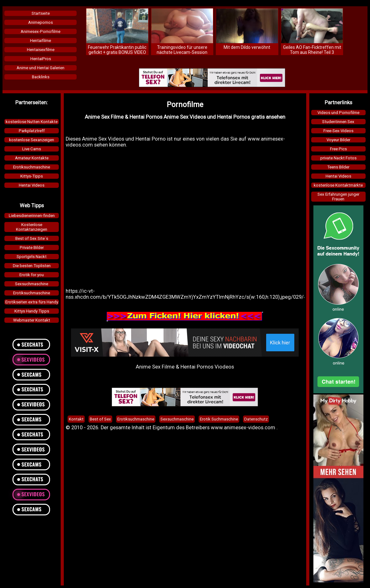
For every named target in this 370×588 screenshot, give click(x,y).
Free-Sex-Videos (338, 131)
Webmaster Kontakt (32, 320)
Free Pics (338, 149)
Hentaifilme (41, 41)
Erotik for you (32, 275)
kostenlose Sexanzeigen (32, 140)
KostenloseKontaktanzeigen (32, 227)
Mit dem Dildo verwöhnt (247, 47)
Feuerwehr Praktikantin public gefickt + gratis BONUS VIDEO (117, 50)
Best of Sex (100, 419)
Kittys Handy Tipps (32, 311)
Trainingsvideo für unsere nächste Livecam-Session (182, 50)
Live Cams (32, 149)
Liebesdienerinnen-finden (32, 216)
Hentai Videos (32, 185)
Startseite (41, 13)
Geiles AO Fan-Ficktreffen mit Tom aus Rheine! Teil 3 (312, 50)
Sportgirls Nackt (32, 257)
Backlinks (41, 77)
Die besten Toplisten (32, 266)
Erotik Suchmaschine (219, 419)
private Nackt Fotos (338, 158)
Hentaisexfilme (41, 50)
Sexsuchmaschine (32, 284)
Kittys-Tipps (32, 176)
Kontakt (76, 419)
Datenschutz (256, 419)
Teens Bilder (338, 167)
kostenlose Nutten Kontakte (32, 122)
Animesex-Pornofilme (41, 31)
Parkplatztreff (32, 131)
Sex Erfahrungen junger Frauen (338, 197)
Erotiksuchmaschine (32, 167)
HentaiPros (41, 59)
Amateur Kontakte (32, 158)
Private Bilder (32, 248)
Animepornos (41, 22)
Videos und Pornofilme (338, 113)
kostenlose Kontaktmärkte (338, 185)
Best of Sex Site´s (32, 238)
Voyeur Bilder (338, 140)
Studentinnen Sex (338, 122)
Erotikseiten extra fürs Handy (32, 302)
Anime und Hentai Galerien (41, 68)
